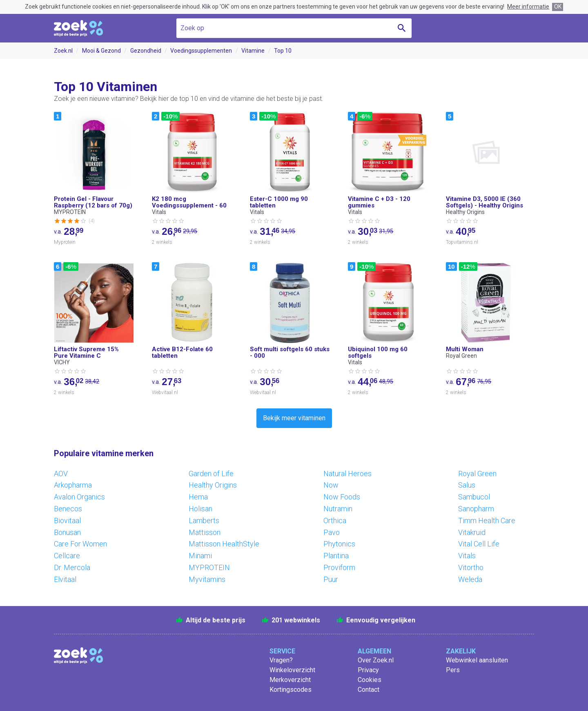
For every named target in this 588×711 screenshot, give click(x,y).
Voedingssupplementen (201, 51)
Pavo (332, 532)
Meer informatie (528, 7)
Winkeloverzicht (292, 670)
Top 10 (283, 51)
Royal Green (477, 474)
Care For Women (80, 544)
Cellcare (67, 556)
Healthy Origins (213, 485)
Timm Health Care (487, 520)
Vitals (467, 556)
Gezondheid (146, 51)
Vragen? (281, 660)
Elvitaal (65, 579)
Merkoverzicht (290, 680)
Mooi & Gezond (101, 51)
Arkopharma (73, 485)
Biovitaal (67, 520)
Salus (467, 485)
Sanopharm (476, 509)
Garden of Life (211, 474)
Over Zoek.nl (376, 660)
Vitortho (471, 567)
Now (331, 485)
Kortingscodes (291, 690)
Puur (331, 579)
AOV (61, 474)
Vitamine (253, 51)
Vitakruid (472, 532)
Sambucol (474, 497)
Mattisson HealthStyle (224, 544)
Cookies (370, 680)
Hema (198, 497)
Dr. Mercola (72, 567)
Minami (200, 556)
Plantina (336, 556)
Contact (369, 690)
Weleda (470, 579)
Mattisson (205, 532)
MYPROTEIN (209, 567)
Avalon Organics (79, 497)
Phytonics (339, 544)
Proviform (339, 567)
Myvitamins (207, 579)
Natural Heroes (347, 474)
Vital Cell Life (479, 544)
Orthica (335, 520)
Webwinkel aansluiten (477, 660)
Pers (453, 670)
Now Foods (342, 497)
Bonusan (67, 532)
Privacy (368, 670)
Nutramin (338, 509)
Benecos (68, 509)
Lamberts (204, 520)
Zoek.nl (63, 51)
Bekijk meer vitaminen (294, 418)
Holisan (200, 509)
